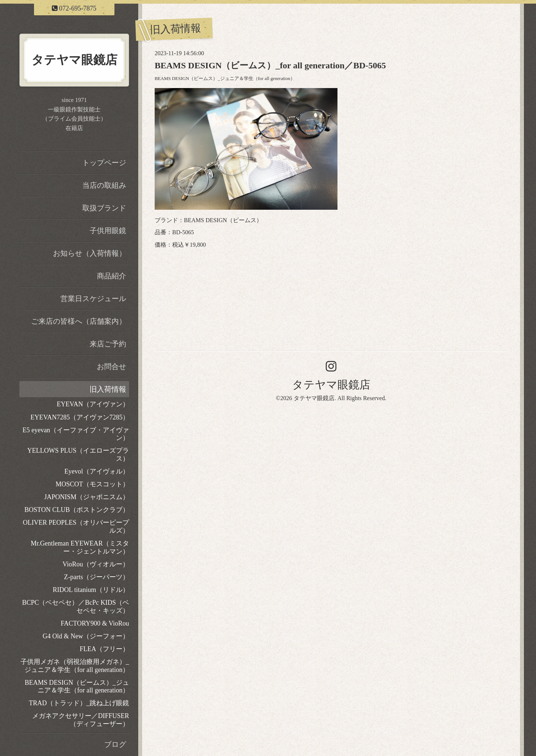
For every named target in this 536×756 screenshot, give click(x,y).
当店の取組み (104, 185)
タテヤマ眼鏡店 (331, 385)
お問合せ (112, 366)
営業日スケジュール (93, 299)
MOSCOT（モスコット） (92, 484)
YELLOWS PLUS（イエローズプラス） (78, 455)
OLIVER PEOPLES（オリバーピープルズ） (76, 527)
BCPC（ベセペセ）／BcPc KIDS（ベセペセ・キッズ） (76, 607)
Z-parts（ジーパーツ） (97, 577)
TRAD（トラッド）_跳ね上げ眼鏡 (79, 703)
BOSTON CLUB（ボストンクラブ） (77, 510)
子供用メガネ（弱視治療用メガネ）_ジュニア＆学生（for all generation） (75, 666)
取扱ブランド (104, 208)
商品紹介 (112, 276)
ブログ (115, 744)
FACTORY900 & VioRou (95, 623)
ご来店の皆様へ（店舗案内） (79, 321)
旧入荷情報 (108, 389)
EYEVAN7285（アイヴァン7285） (80, 417)
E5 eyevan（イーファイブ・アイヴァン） (76, 434)
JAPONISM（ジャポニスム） (87, 497)
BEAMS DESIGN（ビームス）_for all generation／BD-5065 (270, 65)
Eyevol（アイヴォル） (97, 471)
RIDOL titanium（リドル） (91, 590)
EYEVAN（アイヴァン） (93, 404)
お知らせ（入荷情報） (90, 253)
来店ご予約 (108, 344)
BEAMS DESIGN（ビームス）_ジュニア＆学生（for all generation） (225, 79)
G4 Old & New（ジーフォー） (86, 636)
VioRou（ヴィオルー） (96, 564)
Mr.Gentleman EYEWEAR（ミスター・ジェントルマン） (80, 547)
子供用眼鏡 (108, 231)
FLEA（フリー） (104, 649)
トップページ (104, 163)
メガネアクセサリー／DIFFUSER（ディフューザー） (81, 720)
